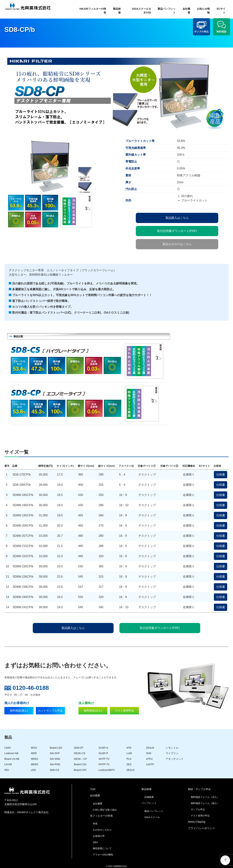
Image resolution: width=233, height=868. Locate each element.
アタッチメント (175, 759)
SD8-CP (79, 748)
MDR (34, 753)
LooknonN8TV (107, 770)
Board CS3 (80, 764)
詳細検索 (149, 797)
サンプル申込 (198, 809)
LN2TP (150, 764)
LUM (129, 753)
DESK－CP (80, 759)
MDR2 (35, 759)
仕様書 (221, 475)
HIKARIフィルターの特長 (93, 11)
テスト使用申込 (124, 712)
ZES (129, 764)
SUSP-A (103, 748)
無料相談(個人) (19, 712)
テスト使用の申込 (200, 816)
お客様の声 (99, 836)
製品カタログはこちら (177, 244)
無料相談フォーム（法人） (205, 797)
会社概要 (186, 11)
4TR (129, 748)
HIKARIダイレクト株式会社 (33, 812)
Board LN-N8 (12, 759)
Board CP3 (80, 770)
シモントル (172, 748)
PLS (129, 759)
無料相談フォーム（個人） (205, 803)
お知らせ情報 (203, 11)
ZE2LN (131, 770)
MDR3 (35, 764)
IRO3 (34, 748)
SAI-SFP (55, 753)
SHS (149, 753)
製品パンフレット (167, 11)
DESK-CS (80, 753)
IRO (7, 770)
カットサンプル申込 (50, 712)
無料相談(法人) (93, 712)
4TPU (149, 759)
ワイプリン (172, 753)
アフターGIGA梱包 (103, 855)
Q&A (95, 842)
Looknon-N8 (11, 753)
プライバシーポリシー (202, 828)
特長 (95, 824)
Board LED (56, 748)
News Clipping (197, 822)
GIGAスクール (152, 817)
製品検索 (117, 11)
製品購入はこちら (177, 218)
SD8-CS (54, 770)
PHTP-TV (104, 764)
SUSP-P (103, 753)
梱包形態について (102, 848)
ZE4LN (150, 748)
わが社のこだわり (102, 830)
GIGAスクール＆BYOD (141, 11)
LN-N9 (8, 764)
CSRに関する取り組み (105, 810)
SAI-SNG (55, 759)
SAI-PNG (55, 764)
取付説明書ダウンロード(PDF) (177, 231)
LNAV (8, 748)
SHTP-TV (104, 759)
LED (33, 770)
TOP (93, 789)
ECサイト (221, 11)
